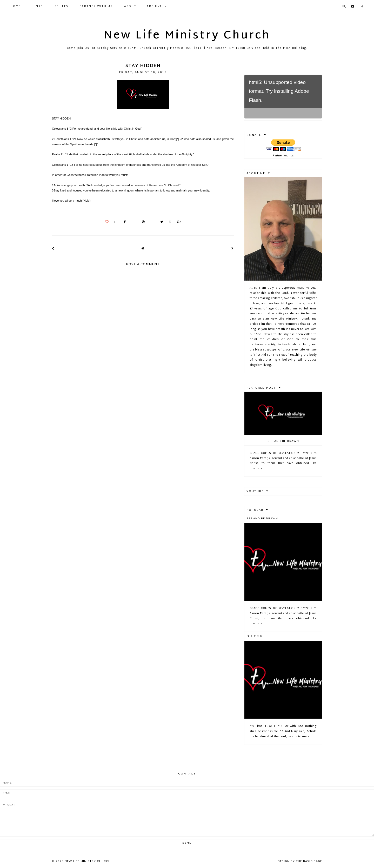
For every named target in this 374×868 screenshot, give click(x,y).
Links (38, 6)
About (130, 6)
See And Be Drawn (283, 441)
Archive (154, 6)
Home (16, 6)
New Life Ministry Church (187, 36)
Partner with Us (96, 6)
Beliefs (61, 6)
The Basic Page (309, 861)
